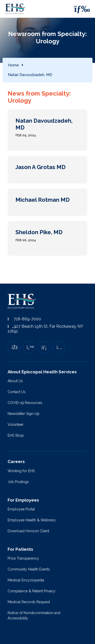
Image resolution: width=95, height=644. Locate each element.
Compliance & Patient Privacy (32, 591)
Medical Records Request (29, 602)
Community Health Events (29, 569)
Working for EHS (21, 471)
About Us (15, 381)
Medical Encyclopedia (26, 580)
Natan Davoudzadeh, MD (30, 75)
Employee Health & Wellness (32, 520)
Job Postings (18, 482)
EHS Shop (16, 435)
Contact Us (17, 392)
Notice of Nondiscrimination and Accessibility (34, 615)
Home (13, 65)
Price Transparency (23, 558)
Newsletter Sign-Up (24, 414)
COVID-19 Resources (25, 403)
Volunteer (16, 425)
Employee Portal (21, 509)
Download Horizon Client (28, 531)
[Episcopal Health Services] (16, 9)
